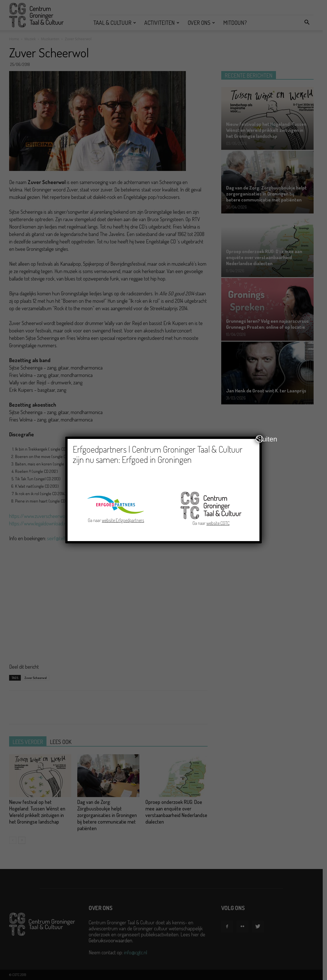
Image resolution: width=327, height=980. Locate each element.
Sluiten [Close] (260, 439)
